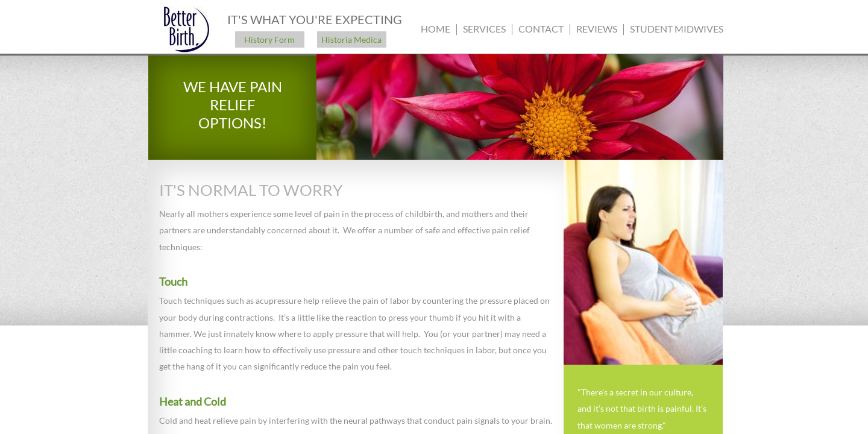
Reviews (597, 29)
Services (484, 29)
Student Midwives (677, 29)
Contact (541, 29)
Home (436, 29)
